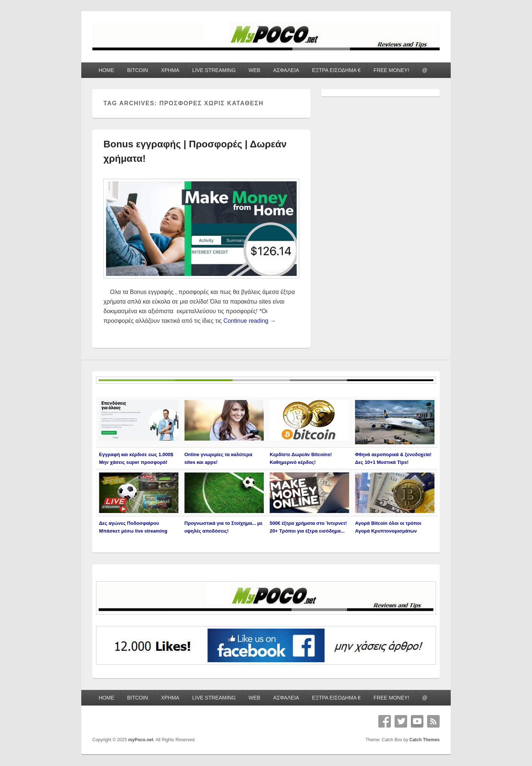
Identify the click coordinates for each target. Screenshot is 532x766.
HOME (106, 70)
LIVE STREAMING (214, 70)
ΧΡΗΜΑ (170, 70)
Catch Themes (424, 740)
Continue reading (250, 321)
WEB (255, 70)
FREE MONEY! (391, 70)
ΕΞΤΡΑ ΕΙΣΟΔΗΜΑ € (337, 70)
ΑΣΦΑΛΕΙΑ (286, 70)
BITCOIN (138, 70)
